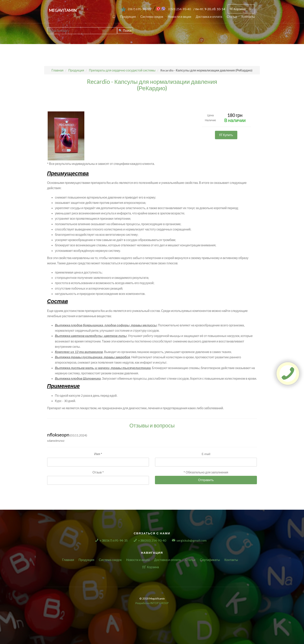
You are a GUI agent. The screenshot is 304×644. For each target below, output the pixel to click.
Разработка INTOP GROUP (152, 603)
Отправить (206, 480)
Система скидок (152, 17)
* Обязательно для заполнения (206, 472)
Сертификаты (210, 560)
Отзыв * (98, 472)
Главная (68, 560)
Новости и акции (179, 17)
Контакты (248, 17)
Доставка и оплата (209, 17)
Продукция (128, 17)
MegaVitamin (63, 10)
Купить (226, 135)
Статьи (232, 17)
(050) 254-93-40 (180, 9)
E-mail (206, 454)
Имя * (98, 454)
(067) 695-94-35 (139, 9)
